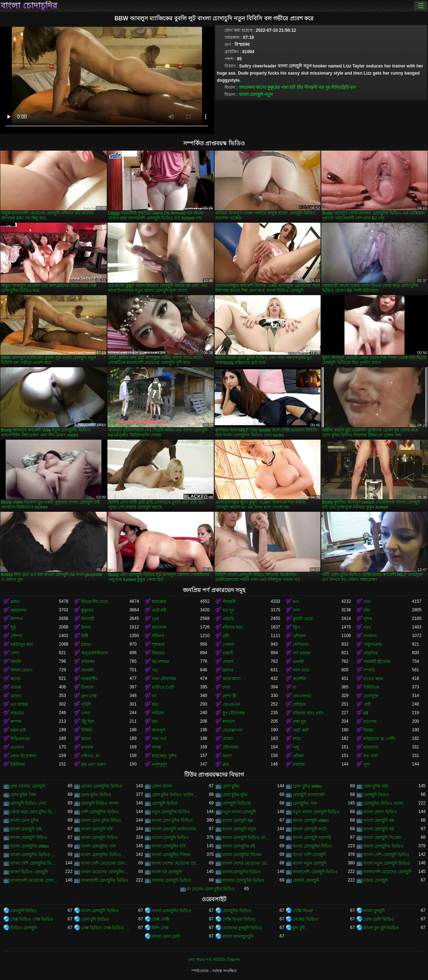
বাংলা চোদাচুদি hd (238, 820)
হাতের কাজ (373, 679)
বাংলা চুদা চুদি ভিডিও (381, 928)
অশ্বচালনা (247, 87)
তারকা (16, 687)
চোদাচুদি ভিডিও (24, 911)
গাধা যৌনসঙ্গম (164, 679)
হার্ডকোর (159, 602)
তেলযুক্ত (371, 696)
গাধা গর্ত (159, 739)
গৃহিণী (86, 704)
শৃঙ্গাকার (158, 645)
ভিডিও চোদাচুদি (24, 928)
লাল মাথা (301, 670)
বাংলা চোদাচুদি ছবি (97, 829)
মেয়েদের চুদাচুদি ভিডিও (242, 928)
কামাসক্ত (159, 627)
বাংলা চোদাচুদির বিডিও (312, 846)
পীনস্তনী (311, 87)
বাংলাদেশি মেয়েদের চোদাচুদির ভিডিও (35, 880)
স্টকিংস (158, 636)
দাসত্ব (156, 747)
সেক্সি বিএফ (303, 911)
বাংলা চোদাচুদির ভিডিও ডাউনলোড (35, 855)
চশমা (226, 687)
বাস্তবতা (17, 713)
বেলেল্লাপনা (232, 730)
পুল (366, 764)
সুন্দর (368, 619)
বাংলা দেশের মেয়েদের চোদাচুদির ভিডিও (247, 863)
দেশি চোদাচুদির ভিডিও (100, 812)
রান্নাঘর (299, 764)
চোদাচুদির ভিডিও (237, 911)
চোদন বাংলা (162, 786)
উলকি (16, 662)
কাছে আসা (231, 679)
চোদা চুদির (231, 786)
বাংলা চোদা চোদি (166, 936)
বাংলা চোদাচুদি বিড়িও (29, 838)
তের (155, 619)
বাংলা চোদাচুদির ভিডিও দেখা (105, 855)
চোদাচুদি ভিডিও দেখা (28, 803)
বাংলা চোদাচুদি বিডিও (99, 838)
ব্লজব (15, 602)
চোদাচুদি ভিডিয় (165, 803)
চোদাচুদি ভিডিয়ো (237, 803)
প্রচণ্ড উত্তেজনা (23, 756)
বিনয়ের (158, 653)
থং (154, 696)
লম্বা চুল (299, 722)
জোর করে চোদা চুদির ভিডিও (35, 812)
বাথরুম (87, 747)
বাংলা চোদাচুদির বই (239, 846)
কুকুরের (274, 87)
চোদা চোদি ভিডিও (379, 919)
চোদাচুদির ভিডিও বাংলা (383, 803)
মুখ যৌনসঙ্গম (234, 713)
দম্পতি (369, 670)
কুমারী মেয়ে (303, 619)
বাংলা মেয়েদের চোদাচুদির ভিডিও (105, 872)
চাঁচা (300, 87)
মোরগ (16, 696)
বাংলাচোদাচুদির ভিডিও (242, 872)
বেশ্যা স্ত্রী (229, 696)
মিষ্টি (85, 636)
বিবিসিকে (371, 687)
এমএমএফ (231, 704)
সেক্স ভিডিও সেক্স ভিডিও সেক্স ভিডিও (105, 928)
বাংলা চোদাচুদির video (29, 846)
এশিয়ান (299, 636)
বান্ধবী (228, 653)
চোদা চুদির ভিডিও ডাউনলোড (176, 795)
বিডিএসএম (20, 739)
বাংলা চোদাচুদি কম (379, 820)
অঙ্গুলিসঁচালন (94, 653)
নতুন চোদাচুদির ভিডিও (171, 812)
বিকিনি (87, 730)
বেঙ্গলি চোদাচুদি (306, 880)
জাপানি (87, 670)
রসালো (229, 722)
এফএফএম (302, 696)
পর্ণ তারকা (301, 653)
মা (294, 687)
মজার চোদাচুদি (376, 880)
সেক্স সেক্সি (161, 919)
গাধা (285, 87)
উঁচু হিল (87, 722)
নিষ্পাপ (16, 619)
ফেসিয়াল (301, 645)
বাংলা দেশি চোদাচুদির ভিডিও (35, 863)
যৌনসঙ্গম (230, 747)
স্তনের (86, 739)
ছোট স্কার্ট (301, 730)
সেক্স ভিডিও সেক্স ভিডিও (32, 919)
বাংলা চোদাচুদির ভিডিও (383, 846)
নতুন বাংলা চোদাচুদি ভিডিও (316, 812)
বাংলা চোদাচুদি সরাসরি (312, 838)
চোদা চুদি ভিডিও (95, 919)
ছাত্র (155, 704)
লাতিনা (158, 713)
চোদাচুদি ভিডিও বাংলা (100, 803)
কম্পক (16, 722)
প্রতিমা (298, 756)
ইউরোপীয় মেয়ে (94, 602)
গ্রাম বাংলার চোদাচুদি (28, 786)
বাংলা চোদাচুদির (29, 6)
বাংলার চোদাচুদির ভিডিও (244, 880)
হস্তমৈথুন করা (22, 645)
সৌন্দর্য (16, 636)
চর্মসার (228, 670)
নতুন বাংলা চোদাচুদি (239, 812)
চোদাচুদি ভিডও (376, 795)
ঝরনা (227, 756)
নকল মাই (18, 730)
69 (366, 713)
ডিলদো (87, 687)
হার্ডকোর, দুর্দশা (164, 756)
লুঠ (13, 627)
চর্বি (292, 87)
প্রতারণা (17, 747)
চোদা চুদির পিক (23, 795)
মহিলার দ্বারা (233, 627)
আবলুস (158, 730)
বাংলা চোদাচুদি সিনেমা (382, 838)
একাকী (298, 662)
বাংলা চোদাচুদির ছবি (169, 846)
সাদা (296, 610)
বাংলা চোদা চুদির (24, 820)
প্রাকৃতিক (371, 653)
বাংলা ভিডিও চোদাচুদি (29, 872)
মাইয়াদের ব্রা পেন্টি (379, 739)
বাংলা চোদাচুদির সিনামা (171, 855)
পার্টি (367, 704)
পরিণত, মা (90, 756)
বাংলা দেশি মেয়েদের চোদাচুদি (105, 863)
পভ (155, 670)
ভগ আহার (19, 704)
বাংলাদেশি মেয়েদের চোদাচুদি (387, 872)
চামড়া (86, 645)
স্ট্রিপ (296, 627)
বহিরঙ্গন (88, 662)
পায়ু (296, 747)
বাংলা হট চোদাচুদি (167, 872)
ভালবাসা (371, 747)
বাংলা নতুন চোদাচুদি (310, 863)
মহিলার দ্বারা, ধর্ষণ (308, 713)
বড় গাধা (371, 756)
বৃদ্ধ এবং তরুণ (93, 764)
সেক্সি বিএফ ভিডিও (239, 919)
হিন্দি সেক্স (160, 928)
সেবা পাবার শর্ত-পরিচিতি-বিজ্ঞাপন (214, 960)
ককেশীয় (299, 679)
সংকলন (370, 636)
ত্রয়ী (226, 636)
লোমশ (228, 662)
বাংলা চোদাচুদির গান (98, 846)
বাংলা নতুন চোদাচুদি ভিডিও (387, 863)
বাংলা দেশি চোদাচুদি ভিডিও (386, 855)
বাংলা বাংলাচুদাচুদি (238, 936)
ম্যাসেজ (370, 722)
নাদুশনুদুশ (159, 764)
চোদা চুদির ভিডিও (96, 795)
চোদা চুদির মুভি (235, 795)
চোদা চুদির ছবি (376, 786)
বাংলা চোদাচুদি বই (379, 829)
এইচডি (228, 619)
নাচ (155, 722)
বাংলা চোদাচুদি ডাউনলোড (174, 829)
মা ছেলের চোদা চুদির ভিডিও (211, 889)
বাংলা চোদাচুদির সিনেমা (242, 855)
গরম (367, 627)
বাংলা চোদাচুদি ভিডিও (170, 838)
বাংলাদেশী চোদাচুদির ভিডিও (105, 880)
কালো (261, 87)
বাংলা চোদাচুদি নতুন (256, 95)
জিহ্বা (368, 730)
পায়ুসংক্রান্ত (373, 645)
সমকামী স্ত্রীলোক (377, 662)
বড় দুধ (324, 87)
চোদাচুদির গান (304, 803)
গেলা (85, 713)
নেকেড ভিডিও (305, 919)
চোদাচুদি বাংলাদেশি (309, 795)
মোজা (228, 739)
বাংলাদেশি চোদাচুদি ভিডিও (315, 872)
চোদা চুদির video (307, 786)
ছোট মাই (159, 610)
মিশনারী (88, 619)
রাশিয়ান (299, 704)
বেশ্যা (15, 653)
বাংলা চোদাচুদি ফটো (310, 829)
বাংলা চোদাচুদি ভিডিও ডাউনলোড (247, 838)
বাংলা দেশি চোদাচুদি (309, 855)
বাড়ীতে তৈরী (163, 687)
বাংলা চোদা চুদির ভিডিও (172, 820)
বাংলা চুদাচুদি (374, 911)
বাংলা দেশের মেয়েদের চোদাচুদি (176, 863)
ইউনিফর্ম (18, 764)
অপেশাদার (160, 662)
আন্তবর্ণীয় (89, 679)
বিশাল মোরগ (21, 670)
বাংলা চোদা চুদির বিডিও (101, 820)
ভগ (353, 87)
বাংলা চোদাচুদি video (311, 820)
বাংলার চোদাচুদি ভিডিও (172, 880)
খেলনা (228, 645)
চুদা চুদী (299, 928)
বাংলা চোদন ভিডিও (380, 812)
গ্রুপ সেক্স (89, 696)
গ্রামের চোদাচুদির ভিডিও (102, 786)
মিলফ (86, 627)
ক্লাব (226, 764)
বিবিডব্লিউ (340, 87)
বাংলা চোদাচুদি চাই (26, 829)
